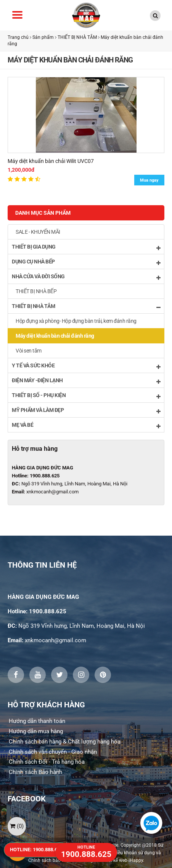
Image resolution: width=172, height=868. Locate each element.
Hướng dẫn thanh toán (37, 721)
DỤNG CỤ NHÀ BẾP (86, 262)
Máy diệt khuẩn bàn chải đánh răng (55, 336)
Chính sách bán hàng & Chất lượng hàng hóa (65, 742)
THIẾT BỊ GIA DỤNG (86, 247)
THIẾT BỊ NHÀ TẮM (77, 37)
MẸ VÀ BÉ (86, 425)
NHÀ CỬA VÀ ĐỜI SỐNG (86, 277)
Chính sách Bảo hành (35, 772)
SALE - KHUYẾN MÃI (38, 232)
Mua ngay (149, 180)
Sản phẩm (43, 37)
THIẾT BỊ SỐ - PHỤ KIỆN (86, 396)
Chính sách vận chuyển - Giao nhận (53, 752)
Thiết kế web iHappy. (123, 860)
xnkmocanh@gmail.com (52, 492)
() (17, 826)
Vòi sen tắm (29, 351)
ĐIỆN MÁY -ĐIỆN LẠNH (86, 381)
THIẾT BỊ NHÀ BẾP (36, 291)
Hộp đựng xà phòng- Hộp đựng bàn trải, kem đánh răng (76, 321)
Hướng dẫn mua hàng (36, 731)
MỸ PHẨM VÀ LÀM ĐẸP (86, 411)
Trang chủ (18, 37)
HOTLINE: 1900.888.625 (36, 850)
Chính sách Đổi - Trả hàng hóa (47, 762)
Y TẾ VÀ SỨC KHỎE (86, 366)
